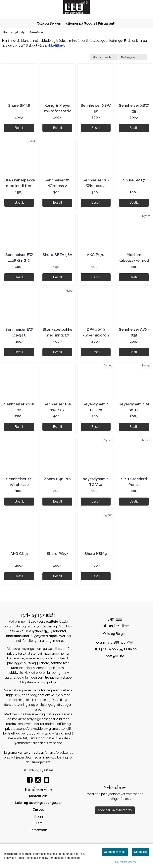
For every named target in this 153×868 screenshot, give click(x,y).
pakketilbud (55, 45)
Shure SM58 (19, 105)
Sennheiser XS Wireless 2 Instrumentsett (19, 484)
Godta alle (140, 852)
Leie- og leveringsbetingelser (38, 803)
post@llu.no (115, 656)
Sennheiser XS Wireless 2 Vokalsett (96, 186)
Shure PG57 (57, 553)
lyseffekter (58, 631)
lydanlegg (40, 631)
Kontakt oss (38, 796)
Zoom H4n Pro (57, 479)
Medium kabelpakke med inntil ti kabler (134, 260)
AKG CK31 (19, 553)
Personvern (38, 830)
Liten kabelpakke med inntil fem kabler (19, 186)
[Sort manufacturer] (104, 57)
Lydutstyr (18, 32)
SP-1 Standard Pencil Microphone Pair (134, 484)
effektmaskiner (18, 636)
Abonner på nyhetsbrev (115, 810)
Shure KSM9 (96, 553)
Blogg (38, 816)
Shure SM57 (134, 180)
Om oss (38, 810)
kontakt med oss (31, 753)
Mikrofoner (36, 32)
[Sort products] (133, 57)
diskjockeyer (55, 636)
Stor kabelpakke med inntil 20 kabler (57, 335)
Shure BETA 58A (57, 255)
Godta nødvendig (115, 852)
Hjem (6, 32)
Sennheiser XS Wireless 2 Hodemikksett (57, 186)
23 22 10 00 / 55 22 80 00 (118, 649)
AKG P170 (96, 255)
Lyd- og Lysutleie (44, 622)
